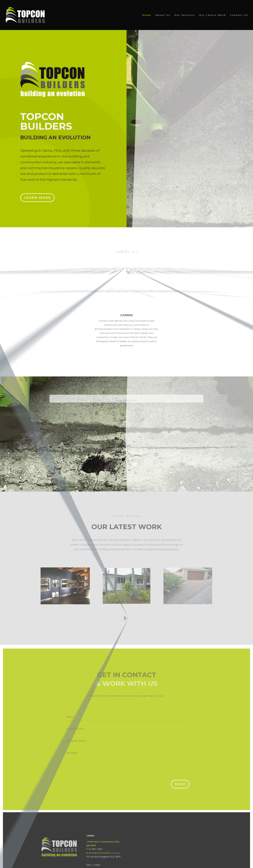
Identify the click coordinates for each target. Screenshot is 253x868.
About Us (163, 15)
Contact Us (239, 15)
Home (147, 15)
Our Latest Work (213, 15)
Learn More (38, 195)
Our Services (185, 15)
